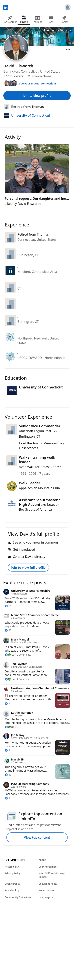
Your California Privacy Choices (52, 875)
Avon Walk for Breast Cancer (40, 467)
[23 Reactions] (10, 655)
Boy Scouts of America (35, 509)
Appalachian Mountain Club (39, 488)
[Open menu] (68, 50)
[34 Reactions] (10, 679)
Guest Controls (47, 890)
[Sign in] (68, 8)
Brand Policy (12, 890)
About (42, 860)
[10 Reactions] (8, 630)
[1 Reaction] (7, 750)
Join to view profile (37, 96)
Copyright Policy (48, 884)
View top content (37, 837)
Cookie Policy (12, 884)
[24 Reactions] (8, 606)
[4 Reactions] (7, 704)
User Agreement (48, 867)
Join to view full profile (28, 568)
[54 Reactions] (11, 727)
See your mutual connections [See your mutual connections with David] (38, 83)
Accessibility (12, 867)
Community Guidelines (18, 897)
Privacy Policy (13, 873)
